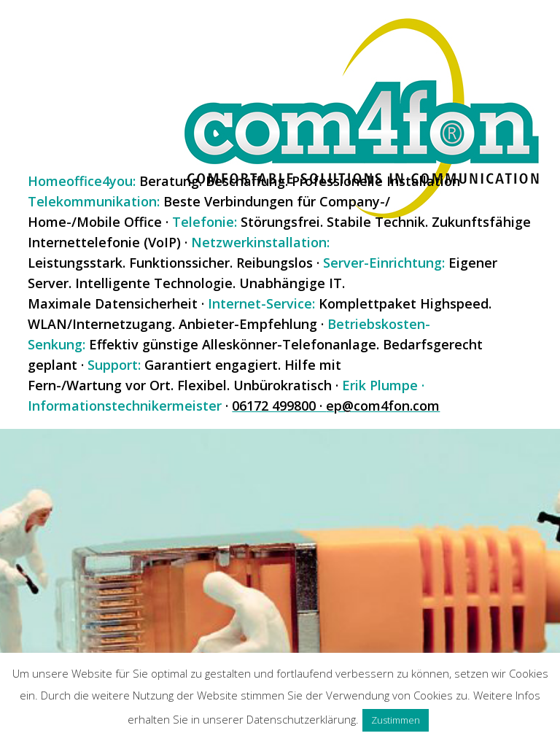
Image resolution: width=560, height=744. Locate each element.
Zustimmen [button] (396, 720)
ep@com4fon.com (383, 406)
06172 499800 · (279, 406)
